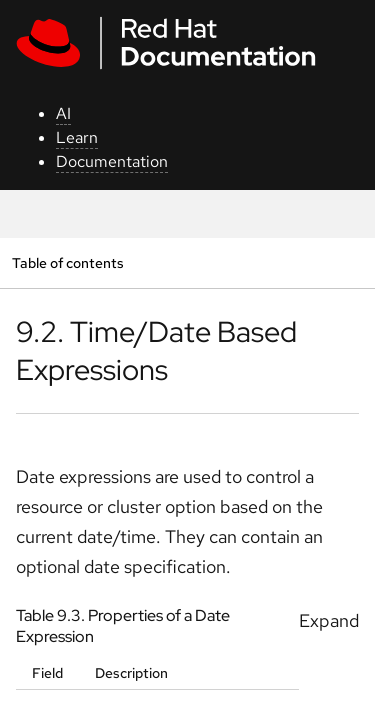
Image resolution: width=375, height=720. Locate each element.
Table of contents (67, 262)
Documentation (112, 161)
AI (63, 113)
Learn (77, 137)
